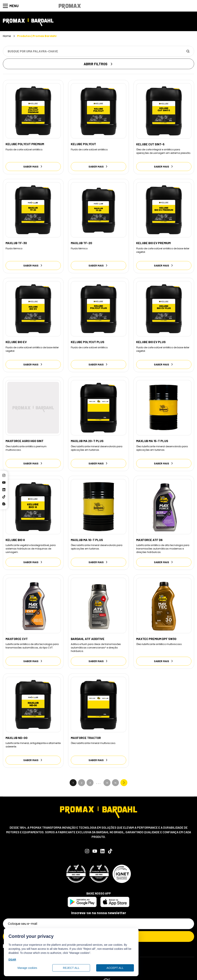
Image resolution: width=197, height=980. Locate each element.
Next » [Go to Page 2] (124, 774)
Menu (11, 6)
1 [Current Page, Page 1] (73, 774)
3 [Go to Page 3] (90, 774)
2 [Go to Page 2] (82, 774)
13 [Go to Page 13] (107, 774)
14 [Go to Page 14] (116, 774)
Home (7, 36)
